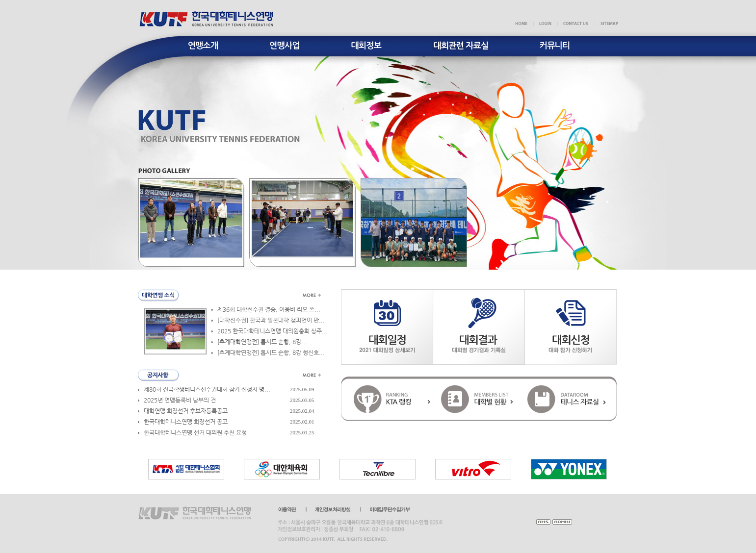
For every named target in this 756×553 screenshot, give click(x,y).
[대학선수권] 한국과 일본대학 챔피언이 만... (271, 320)
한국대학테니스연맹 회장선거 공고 (186, 422)
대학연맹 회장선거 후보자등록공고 (186, 411)
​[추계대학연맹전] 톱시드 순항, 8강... (262, 342)
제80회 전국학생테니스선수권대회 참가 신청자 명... (207, 389)
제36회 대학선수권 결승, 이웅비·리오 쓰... (269, 309)
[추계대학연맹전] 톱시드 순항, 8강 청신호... (271, 352)
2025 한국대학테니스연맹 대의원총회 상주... (273, 331)
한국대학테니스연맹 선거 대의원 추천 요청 (195, 432)
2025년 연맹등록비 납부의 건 (180, 400)
